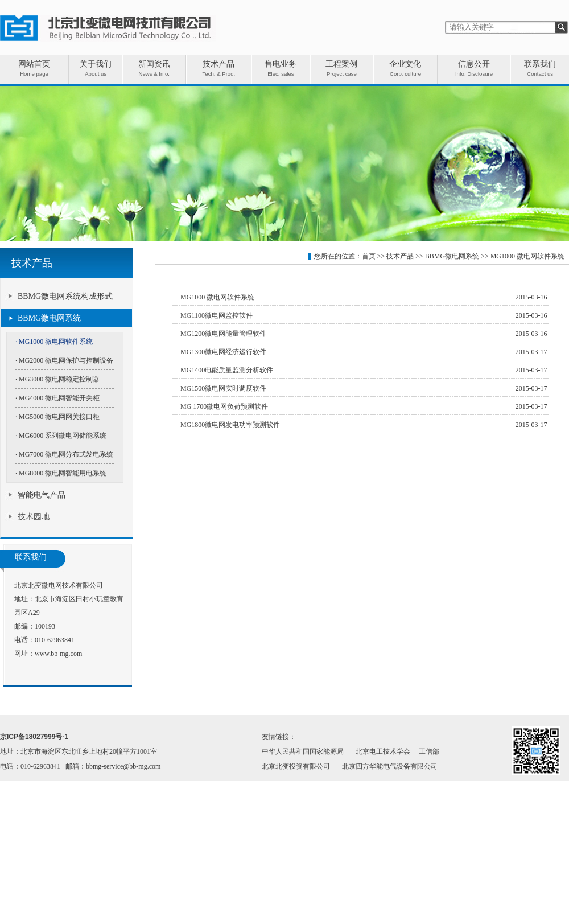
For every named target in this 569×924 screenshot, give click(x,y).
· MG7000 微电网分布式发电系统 (64, 454)
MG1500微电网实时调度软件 (223, 388)
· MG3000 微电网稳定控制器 (57, 379)
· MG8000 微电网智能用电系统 (61, 473)
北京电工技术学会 (383, 751)
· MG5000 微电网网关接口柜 (57, 417)
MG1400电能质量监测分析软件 (227, 370)
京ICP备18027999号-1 (34, 737)
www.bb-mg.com (58, 654)
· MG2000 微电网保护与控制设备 (64, 360)
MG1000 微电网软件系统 (527, 256)
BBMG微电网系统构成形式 (65, 296)
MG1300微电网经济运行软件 (223, 352)
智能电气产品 (42, 495)
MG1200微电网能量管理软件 (223, 334)
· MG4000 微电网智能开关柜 (57, 398)
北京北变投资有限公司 (296, 766)
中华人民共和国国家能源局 (303, 751)
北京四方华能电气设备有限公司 (390, 766)
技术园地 (34, 517)
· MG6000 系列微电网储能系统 (61, 436)
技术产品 (400, 256)
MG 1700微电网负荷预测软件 (224, 406)
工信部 (429, 751)
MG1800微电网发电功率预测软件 (230, 425)
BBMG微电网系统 (49, 318)
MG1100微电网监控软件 (217, 315)
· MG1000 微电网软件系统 (54, 342)
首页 (369, 256)
